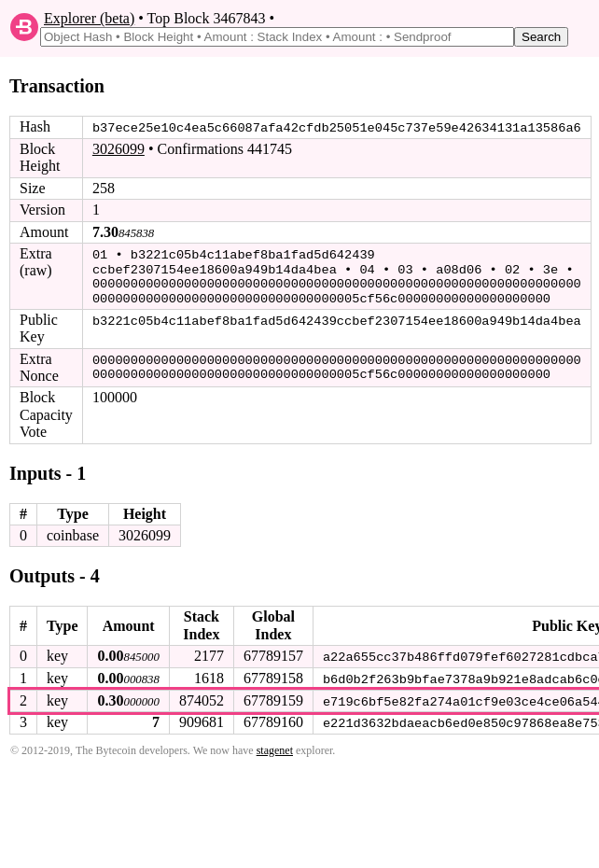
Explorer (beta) (89, 18)
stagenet (275, 747)
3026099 (118, 149)
